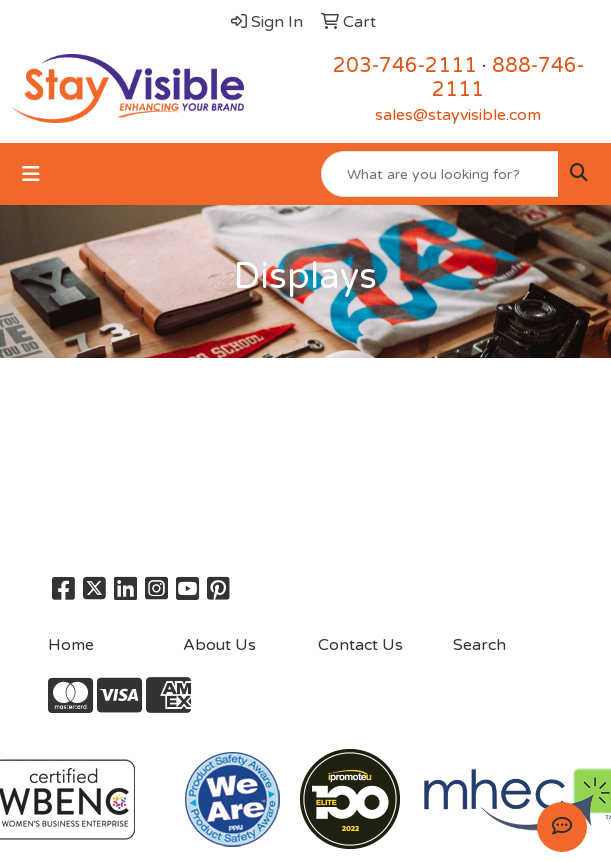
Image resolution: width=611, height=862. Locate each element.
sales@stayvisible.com (458, 115)
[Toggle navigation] (31, 174)
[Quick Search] (440, 174)
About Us (219, 645)
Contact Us (360, 645)
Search (479, 645)
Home (71, 645)
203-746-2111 (405, 66)
